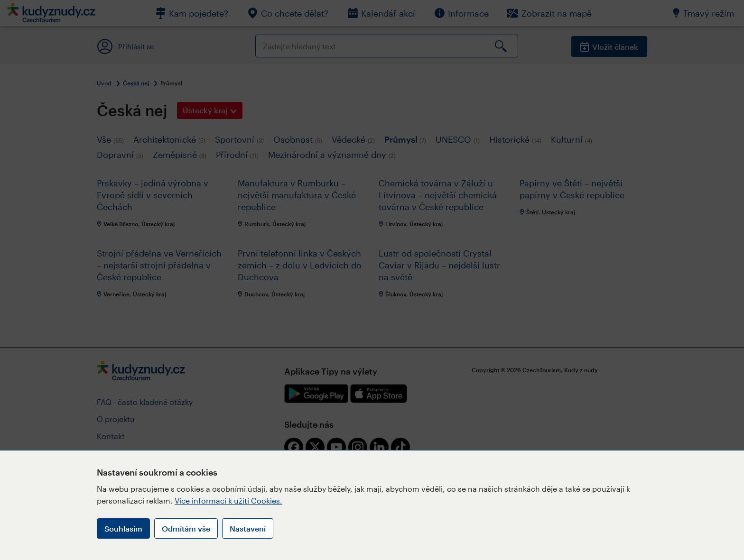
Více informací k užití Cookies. (228, 500)
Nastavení (248, 528)
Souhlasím (123, 528)
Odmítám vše (186, 528)
